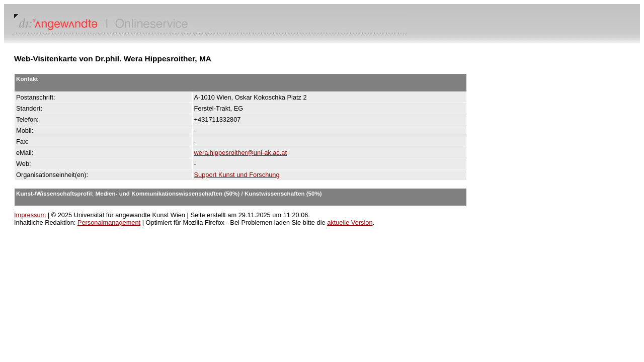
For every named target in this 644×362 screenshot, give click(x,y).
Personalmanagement (109, 222)
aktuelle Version (350, 222)
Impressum (30, 215)
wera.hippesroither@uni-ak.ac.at (240, 153)
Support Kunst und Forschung (237, 175)
